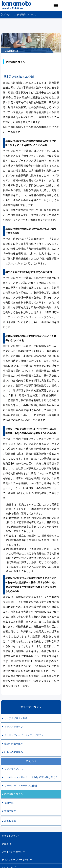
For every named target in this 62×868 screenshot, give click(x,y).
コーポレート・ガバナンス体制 (21, 786)
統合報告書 (10, 821)
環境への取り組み (14, 744)
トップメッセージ (14, 727)
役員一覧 (9, 803)
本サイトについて (11, 836)
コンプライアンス (14, 769)
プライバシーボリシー (13, 852)
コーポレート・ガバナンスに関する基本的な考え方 (31, 777)
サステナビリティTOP (16, 718)
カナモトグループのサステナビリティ (24, 735)
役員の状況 (10, 811)
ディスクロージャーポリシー (17, 860)
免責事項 (6, 844)
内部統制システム (14, 794)
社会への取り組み (14, 752)
